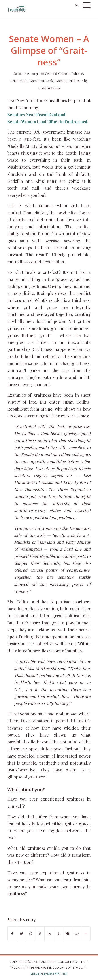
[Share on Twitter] (21, 934)
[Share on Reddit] (77, 934)
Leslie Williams (49, 88)
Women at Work (41, 81)
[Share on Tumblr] (58, 934)
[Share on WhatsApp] (31, 934)
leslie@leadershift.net (49, 974)
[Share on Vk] (68, 934)
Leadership (19, 81)
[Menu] (84, 5)
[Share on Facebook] (12, 934)
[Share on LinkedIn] (49, 934)
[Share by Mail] (86, 934)
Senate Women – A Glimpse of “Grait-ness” (49, 50)
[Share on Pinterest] (40, 934)
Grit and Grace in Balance (64, 74)
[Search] (75, 5)
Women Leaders (67, 81)
